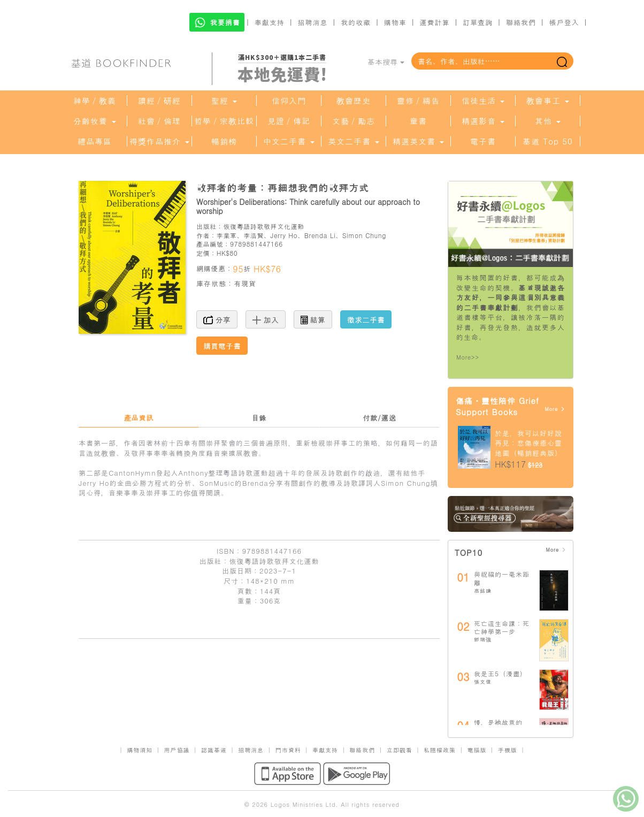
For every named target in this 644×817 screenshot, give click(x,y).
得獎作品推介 (159, 141)
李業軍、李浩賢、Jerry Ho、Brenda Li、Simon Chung (301, 235)
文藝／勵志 (354, 121)
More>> (468, 357)
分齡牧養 (95, 121)
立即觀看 (400, 750)
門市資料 (288, 750)
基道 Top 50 (547, 141)
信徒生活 (483, 101)
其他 (548, 121)
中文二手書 (289, 141)
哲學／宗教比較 (224, 121)
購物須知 (140, 750)
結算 (313, 319)
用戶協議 (177, 750)
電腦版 (477, 750)
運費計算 (435, 22)
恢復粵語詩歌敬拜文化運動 (263, 226)
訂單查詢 (478, 22)
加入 (266, 319)
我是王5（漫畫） (500, 673)
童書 (418, 121)
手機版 (508, 750)
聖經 (224, 101)
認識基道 (214, 750)
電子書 (483, 141)
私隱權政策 (440, 750)
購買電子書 (222, 346)
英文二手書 (354, 141)
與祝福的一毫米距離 (502, 578)
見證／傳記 (289, 121)
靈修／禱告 (418, 101)
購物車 (395, 22)
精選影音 (483, 121)
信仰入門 (289, 101)
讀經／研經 (159, 101)
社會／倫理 (159, 121)
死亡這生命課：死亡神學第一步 (502, 627)
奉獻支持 (270, 22)
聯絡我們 (521, 22)
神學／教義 (95, 101)
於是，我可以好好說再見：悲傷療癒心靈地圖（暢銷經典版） (528, 443)
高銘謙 (483, 591)
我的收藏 (356, 22)
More (555, 409)
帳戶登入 (564, 22)
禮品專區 (95, 141)
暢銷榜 (224, 141)
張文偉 (483, 682)
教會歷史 (354, 101)
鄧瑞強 (483, 639)
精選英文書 (418, 141)
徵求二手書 (366, 319)
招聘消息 (313, 22)
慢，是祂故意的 (498, 722)
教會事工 (548, 101)
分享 (217, 319)
